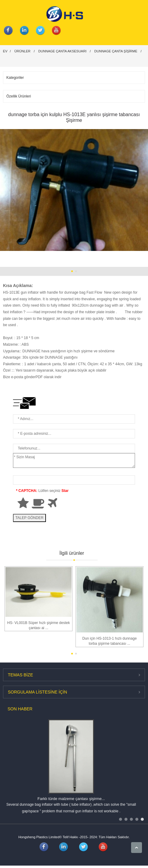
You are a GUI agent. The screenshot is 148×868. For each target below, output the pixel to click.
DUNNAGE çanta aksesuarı (62, 51)
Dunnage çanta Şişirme (116, 51)
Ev (5, 51)
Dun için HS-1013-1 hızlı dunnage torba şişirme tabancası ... (109, 641)
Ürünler (23, 51)
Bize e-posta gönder (19, 377)
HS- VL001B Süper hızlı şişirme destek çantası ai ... (39, 625)
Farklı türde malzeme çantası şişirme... (71, 799)
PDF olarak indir (48, 377)
